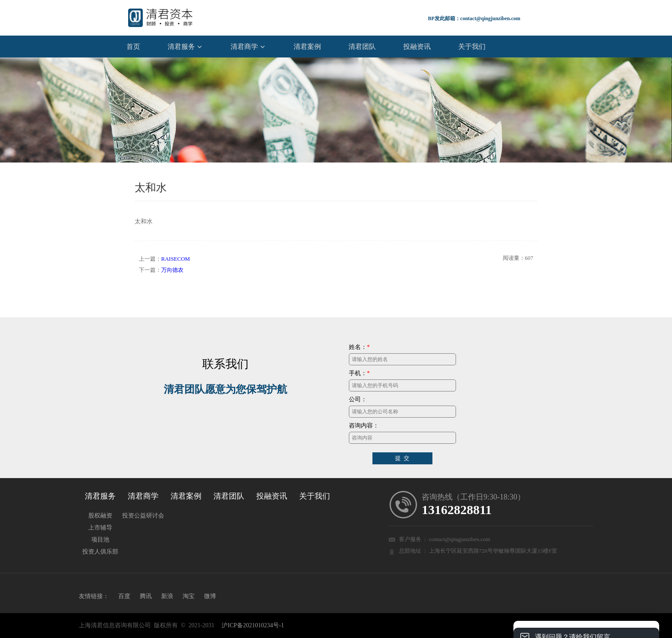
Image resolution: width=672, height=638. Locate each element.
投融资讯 (417, 46)
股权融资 (100, 515)
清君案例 (307, 46)
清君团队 (362, 46)
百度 (124, 596)
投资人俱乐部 (100, 551)
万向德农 (172, 269)
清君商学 (244, 46)
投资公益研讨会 (143, 515)
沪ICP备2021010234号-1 (253, 625)
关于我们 (472, 46)
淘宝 (189, 596)
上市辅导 (100, 527)
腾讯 (146, 596)
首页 (133, 46)
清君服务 (181, 46)
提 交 (402, 458)
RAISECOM (175, 258)
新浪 (167, 596)
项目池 (100, 539)
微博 (210, 596)
